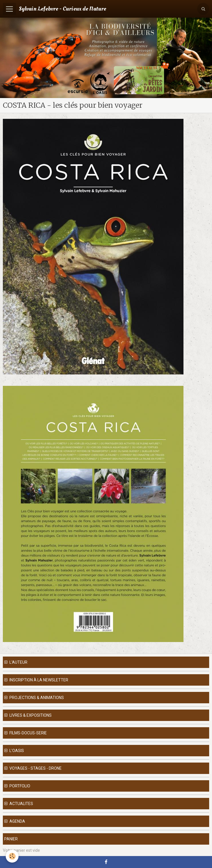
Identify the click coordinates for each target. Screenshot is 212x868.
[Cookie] (12, 856)
